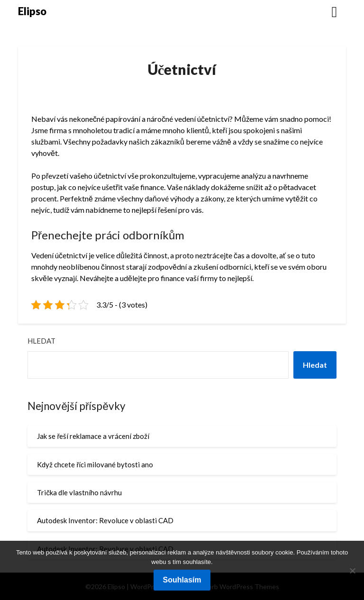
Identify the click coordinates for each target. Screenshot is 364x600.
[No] (352, 571)
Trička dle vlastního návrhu (79, 492)
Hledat (41, 341)
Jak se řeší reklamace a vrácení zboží (93, 436)
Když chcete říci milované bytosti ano (95, 464)
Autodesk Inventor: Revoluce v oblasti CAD (105, 520)
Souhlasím (182, 580)
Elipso (32, 11)
